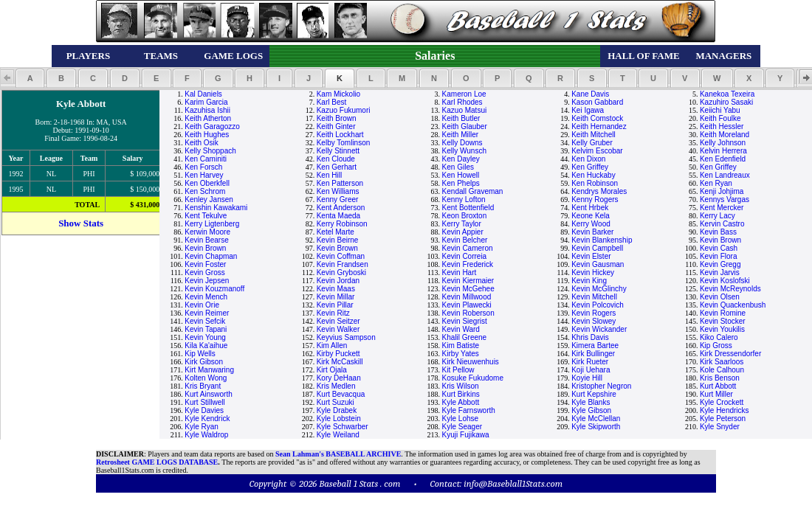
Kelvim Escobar (597, 151)
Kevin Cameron (468, 248)
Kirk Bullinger (593, 354)
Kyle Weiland (338, 435)
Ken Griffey (590, 167)
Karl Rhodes (462, 102)
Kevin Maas (336, 289)
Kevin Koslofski (725, 281)
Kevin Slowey (593, 321)
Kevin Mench (206, 297)
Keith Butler (461, 118)
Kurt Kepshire (594, 394)
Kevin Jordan (338, 281)
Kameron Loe (464, 94)
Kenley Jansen (209, 199)
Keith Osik (202, 143)
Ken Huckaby (593, 175)
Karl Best (332, 102)
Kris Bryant (203, 386)
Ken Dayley (461, 159)
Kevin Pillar (335, 305)
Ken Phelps (461, 183)
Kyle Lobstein (339, 419)
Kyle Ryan (202, 427)
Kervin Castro (722, 224)
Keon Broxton (465, 216)
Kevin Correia (465, 256)
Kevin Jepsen (207, 281)
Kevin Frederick (468, 264)
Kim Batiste (461, 346)
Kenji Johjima (722, 191)
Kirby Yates (461, 354)
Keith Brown (337, 118)
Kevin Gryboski (341, 273)
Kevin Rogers (593, 313)
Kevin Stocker (723, 321)
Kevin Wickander (599, 329)
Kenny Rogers (595, 199)
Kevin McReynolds (730, 289)
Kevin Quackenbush (733, 305)
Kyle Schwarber (343, 427)
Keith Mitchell (593, 135)
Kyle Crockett (722, 402)
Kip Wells (200, 354)
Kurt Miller (716, 394)
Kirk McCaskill (340, 362)
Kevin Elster (591, 256)
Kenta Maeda (339, 216)
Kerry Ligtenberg (212, 224)
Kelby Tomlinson (344, 143)
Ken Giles (458, 167)
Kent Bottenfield (468, 208)
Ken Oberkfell (207, 183)
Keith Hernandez (599, 126)
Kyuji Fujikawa (466, 435)
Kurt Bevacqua (341, 394)
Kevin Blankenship (602, 240)
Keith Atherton (208, 118)
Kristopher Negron (601, 386)
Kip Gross (716, 346)
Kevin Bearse (206, 240)
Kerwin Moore (207, 232)
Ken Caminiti (206, 159)
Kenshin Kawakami (216, 208)
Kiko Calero (719, 337)
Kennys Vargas (725, 199)
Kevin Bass (718, 232)
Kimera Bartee (595, 346)
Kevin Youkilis (722, 329)
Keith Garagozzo (212, 126)
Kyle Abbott (461, 402)
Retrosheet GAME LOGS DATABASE (157, 462)
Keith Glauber (465, 126)
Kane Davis (590, 94)
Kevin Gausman (598, 264)
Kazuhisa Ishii (207, 110)
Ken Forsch (203, 167)
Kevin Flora (719, 256)
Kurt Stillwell (204, 402)
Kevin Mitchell (594, 297)
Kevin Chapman (211, 256)
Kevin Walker (338, 329)
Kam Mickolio (338, 94)
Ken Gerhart (337, 167)
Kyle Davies (204, 410)
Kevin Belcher (465, 240)
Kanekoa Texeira (727, 94)
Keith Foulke (720, 118)
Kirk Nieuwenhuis (471, 362)
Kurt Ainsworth (208, 394)
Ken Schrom (205, 191)
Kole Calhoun (722, 370)
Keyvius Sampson (346, 337)
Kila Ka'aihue (206, 346)
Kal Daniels (203, 94)
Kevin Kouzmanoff (214, 289)
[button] (30, 78)
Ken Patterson (340, 183)
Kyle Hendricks (725, 410)
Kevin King (589, 281)
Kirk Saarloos (722, 362)
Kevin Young (205, 337)
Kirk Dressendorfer (730, 354)
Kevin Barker (592, 232)
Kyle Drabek (337, 410)
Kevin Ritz (333, 313)
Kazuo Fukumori (344, 110)
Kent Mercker (722, 208)
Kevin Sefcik (205, 321)
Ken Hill (329, 175)
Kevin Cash (719, 248)
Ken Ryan (716, 183)
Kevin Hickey (593, 273)
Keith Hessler (722, 126)
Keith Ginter (336, 126)
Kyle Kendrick (207, 419)
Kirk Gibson (204, 362)
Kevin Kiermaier (468, 281)
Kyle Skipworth (596, 427)
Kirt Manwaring (209, 370)
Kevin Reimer (207, 313)
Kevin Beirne (338, 240)
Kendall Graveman (473, 191)
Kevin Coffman (341, 256)
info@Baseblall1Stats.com (513, 483)
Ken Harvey (204, 175)
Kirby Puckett (338, 354)
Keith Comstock (597, 118)
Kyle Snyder (720, 427)
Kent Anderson (341, 208)
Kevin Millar (336, 297)
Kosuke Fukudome (473, 378)
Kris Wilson (461, 386)
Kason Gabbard (597, 102)
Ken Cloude (336, 159)
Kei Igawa (588, 110)
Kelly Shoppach (210, 151)
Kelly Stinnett (338, 151)
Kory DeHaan (339, 378)
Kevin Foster (205, 264)
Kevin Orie (202, 305)
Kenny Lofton (464, 199)
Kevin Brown (720, 240)
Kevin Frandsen (343, 264)
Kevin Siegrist (465, 321)
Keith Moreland (725, 135)
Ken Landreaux (725, 175)
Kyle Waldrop (206, 435)
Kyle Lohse (460, 419)
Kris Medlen (336, 386)
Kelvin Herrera (723, 151)
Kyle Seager (462, 427)
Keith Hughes (207, 135)
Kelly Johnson (723, 143)
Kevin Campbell (597, 248)
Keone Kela (591, 216)
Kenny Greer (338, 199)
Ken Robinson (595, 183)
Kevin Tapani (206, 329)
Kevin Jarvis (720, 273)
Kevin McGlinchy (599, 289)
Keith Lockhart (340, 135)
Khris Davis (590, 337)
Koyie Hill (587, 378)
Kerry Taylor (462, 224)
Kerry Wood (591, 224)
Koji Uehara (591, 370)
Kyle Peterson (723, 419)
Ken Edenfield (723, 159)
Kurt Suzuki (336, 402)
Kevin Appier (463, 232)
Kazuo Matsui (465, 110)
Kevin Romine (723, 313)
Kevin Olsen (720, 297)
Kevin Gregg (720, 264)
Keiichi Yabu (720, 110)
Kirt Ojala (332, 370)
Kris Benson (720, 378)
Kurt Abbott (718, 386)
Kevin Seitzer (338, 321)
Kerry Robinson (342, 224)
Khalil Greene (465, 337)
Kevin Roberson (468, 313)
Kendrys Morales (599, 191)
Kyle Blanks (591, 402)
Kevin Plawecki (467, 305)
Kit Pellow (458, 370)
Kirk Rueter (590, 362)
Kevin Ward (461, 329)
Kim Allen (332, 346)
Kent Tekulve (206, 216)
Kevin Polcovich (598, 305)
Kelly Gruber (592, 143)
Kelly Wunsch (464, 151)
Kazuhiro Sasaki (726, 102)
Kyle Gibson (591, 410)
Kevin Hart (460, 273)
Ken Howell (461, 175)
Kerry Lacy (718, 216)
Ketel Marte (336, 232)
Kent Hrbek (590, 208)
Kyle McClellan (596, 419)
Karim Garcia (206, 102)
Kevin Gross (204, 273)
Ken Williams (338, 191)
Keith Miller (460, 135)
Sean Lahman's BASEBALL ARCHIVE (338, 454)
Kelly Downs (462, 143)
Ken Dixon (588, 159)
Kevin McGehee (468, 289)
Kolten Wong (206, 378)
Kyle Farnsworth (469, 410)
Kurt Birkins (461, 394)
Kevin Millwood (467, 297)
